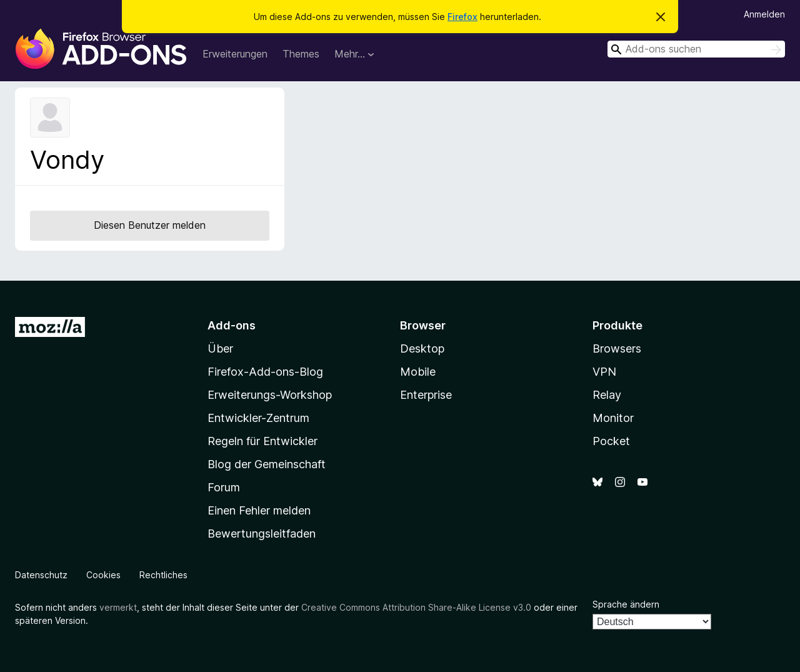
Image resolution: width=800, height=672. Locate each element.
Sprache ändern (626, 604)
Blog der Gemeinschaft (267, 464)
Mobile (418, 372)
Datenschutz (41, 575)
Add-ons (232, 325)
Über (220, 349)
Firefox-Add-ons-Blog (265, 372)
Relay (607, 395)
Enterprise (426, 395)
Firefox (462, 17)
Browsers (617, 349)
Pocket (611, 441)
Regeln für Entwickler (262, 441)
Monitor (613, 418)
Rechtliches (163, 575)
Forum (224, 487)
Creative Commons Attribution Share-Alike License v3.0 (416, 607)
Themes (301, 54)
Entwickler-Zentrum (258, 418)
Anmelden (764, 14)
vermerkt (118, 607)
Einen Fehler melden (259, 510)
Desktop (422, 349)
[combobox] (696, 49)
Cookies (103, 575)
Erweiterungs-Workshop (270, 395)
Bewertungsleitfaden (262, 534)
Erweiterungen (235, 54)
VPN (604, 372)
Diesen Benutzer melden (150, 225)
